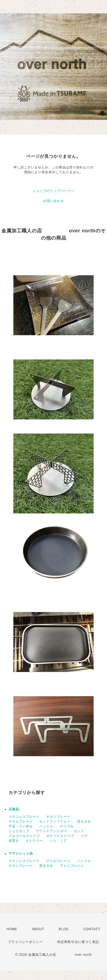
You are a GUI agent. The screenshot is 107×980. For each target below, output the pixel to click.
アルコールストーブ (24, 836)
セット (79, 831)
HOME (12, 929)
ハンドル (46, 826)
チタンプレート (58, 817)
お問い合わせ (53, 201)
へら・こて (58, 841)
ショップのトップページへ (53, 191)
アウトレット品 (21, 853)
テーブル (67, 826)
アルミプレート (72, 866)
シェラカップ (19, 831)
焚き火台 (84, 821)
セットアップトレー (55, 821)
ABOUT (38, 929)
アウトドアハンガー (51, 831)
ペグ (84, 836)
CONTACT (92, 929)
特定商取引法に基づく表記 (78, 942)
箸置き (14, 841)
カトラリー (34, 841)
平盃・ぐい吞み (21, 826)
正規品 (14, 809)
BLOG (64, 929)
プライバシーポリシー (25, 942)
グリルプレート (21, 821)
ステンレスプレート (24, 817)
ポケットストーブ (60, 836)
